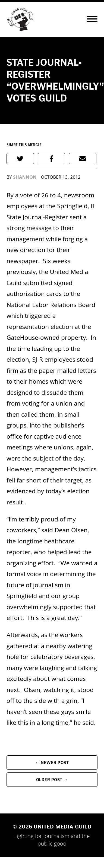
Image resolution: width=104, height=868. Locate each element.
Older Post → (52, 780)
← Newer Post (52, 763)
